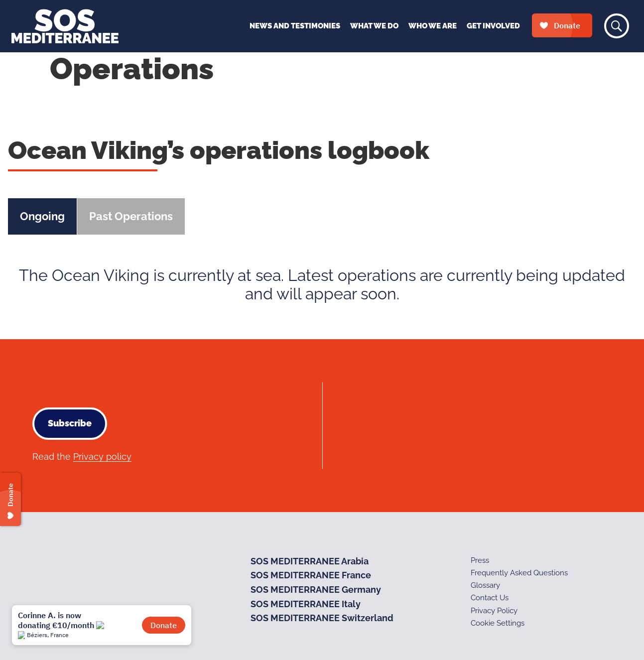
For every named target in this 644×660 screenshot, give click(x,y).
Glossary (485, 585)
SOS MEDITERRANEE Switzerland (322, 618)
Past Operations (131, 216)
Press (480, 560)
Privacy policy (102, 457)
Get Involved (493, 26)
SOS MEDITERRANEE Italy (306, 604)
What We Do (374, 26)
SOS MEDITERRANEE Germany (316, 590)
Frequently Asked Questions (519, 573)
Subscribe (70, 423)
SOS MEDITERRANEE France (311, 575)
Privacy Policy (494, 611)
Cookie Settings (498, 623)
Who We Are (433, 26)
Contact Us (490, 598)
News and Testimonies (295, 26)
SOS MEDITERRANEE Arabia (310, 561)
